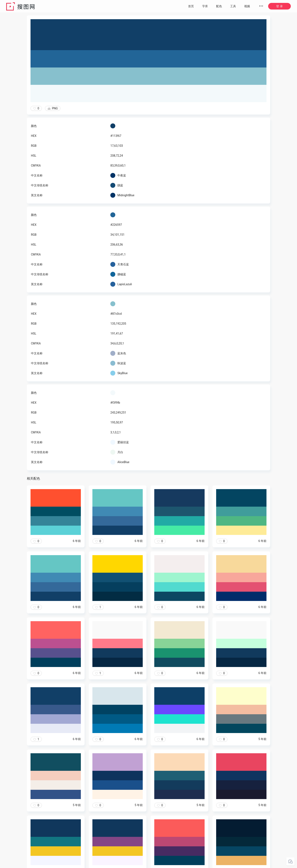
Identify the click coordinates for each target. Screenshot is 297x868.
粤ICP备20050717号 (178, 864)
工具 (233, 6)
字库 (205, 6)
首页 (191, 6)
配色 (219, 6)
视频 (247, 6)
